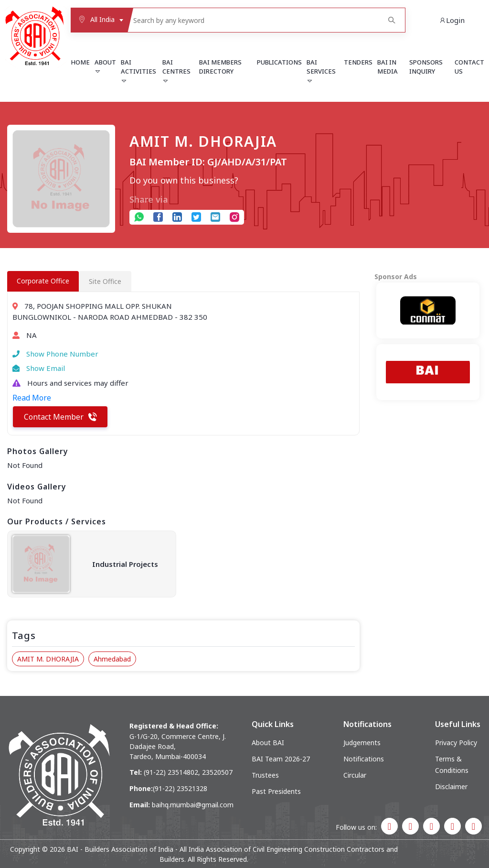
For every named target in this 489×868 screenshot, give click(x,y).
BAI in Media (388, 67)
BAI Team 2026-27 (281, 759)
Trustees (265, 775)
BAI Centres (176, 71)
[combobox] (99, 20)
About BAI (268, 743)
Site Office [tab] (105, 281)
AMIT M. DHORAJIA (48, 659)
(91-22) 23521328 (180, 788)
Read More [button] (32, 398)
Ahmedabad (112, 659)
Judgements (362, 743)
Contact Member (60, 417)
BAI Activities (138, 71)
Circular (355, 775)
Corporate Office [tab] (43, 281)
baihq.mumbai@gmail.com (193, 805)
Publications (279, 62)
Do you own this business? (184, 180)
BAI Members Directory (220, 67)
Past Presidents (276, 791)
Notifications (364, 759)
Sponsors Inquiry (426, 67)
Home (80, 62)
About (105, 66)
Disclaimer (451, 787)
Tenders (358, 62)
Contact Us (469, 67)
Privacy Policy (456, 743)
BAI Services (321, 71)
